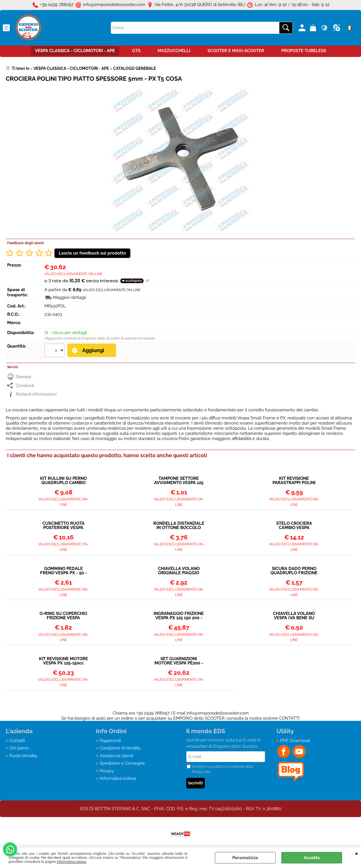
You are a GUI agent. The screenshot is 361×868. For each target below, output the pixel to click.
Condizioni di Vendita (120, 748)
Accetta (312, 858)
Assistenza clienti (116, 756)
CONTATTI (289, 718)
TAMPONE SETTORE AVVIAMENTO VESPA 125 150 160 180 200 (179, 481)
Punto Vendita (23, 756)
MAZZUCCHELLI (174, 51)
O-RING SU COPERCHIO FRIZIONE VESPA (63, 616)
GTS (136, 51)
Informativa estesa (71, 862)
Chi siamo (19, 748)
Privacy (107, 771)
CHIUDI (357, 853)
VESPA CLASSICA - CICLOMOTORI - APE (75, 51)
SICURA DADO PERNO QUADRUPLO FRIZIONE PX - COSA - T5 (294, 571)
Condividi (25, 386)
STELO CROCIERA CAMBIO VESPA (294, 526)
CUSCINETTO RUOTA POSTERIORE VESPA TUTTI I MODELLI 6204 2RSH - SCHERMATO (63, 526)
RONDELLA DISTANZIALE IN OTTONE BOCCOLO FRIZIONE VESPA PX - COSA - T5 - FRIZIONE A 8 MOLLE (179, 526)
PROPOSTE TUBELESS (304, 51)
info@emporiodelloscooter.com (218, 713)
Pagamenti (110, 741)
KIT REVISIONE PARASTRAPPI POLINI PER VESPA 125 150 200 (294, 481)
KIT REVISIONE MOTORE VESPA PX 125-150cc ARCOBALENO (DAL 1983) (63, 661)
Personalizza (245, 858)
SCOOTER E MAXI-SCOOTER (236, 51)
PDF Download (295, 741)
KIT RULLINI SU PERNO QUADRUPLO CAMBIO (63, 481)
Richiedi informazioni (36, 394)
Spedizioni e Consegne (122, 763)
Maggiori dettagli (69, 297)
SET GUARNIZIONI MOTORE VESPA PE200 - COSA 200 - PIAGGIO (179, 661)
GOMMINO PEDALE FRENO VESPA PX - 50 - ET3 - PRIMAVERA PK (63, 571)
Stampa (23, 377)
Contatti (17, 741)
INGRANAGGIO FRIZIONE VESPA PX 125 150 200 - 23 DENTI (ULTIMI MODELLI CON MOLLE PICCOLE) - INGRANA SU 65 (179, 616)
